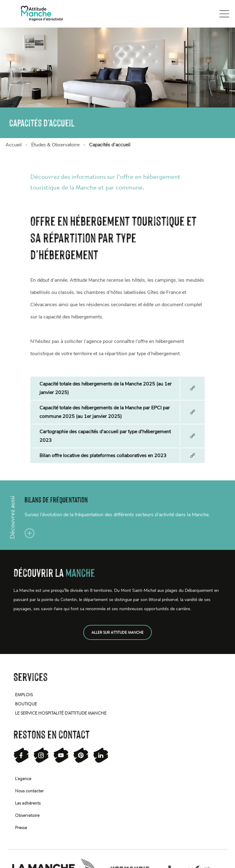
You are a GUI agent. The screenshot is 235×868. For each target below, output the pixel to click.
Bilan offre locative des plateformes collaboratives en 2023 (103, 456)
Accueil (14, 145)
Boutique (26, 704)
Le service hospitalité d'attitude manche (61, 713)
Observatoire (27, 815)
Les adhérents (28, 803)
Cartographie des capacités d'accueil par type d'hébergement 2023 (105, 436)
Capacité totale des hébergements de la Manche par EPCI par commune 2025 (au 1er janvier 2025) (105, 412)
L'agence (23, 779)
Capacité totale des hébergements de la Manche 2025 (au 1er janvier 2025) (106, 388)
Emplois (24, 695)
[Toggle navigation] (224, 14)
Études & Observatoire (55, 145)
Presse (21, 828)
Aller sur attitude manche (117, 632)
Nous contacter (29, 791)
